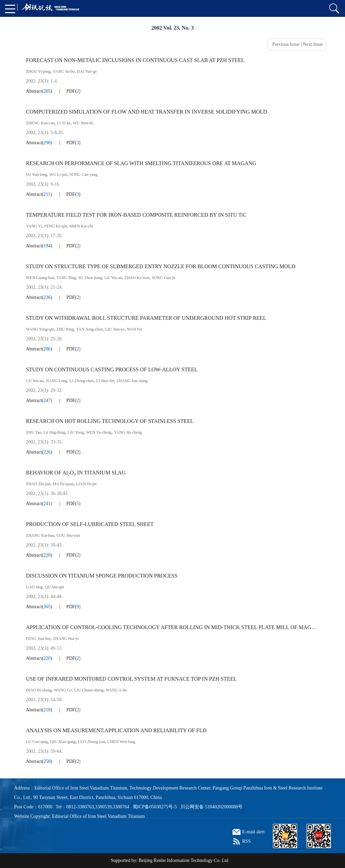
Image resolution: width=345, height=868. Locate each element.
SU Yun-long (37, 175)
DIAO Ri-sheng (39, 690)
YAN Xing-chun (89, 329)
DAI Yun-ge (87, 71)
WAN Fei (135, 329)
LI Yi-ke (64, 123)
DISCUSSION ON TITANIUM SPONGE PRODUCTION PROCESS (102, 576)
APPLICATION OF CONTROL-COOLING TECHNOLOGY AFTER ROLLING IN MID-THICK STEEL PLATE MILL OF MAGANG (172, 627)
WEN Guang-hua (40, 278)
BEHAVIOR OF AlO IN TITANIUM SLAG (76, 473)
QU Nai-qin (54, 587)
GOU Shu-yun (68, 535)
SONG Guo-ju (164, 278)
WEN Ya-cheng (99, 432)
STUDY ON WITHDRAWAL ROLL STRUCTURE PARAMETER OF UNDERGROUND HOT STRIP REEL (146, 318)
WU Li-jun (58, 175)
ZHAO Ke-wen (137, 278)
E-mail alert (253, 832)
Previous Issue (285, 44)
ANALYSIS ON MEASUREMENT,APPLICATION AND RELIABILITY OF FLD (116, 730)
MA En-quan (63, 484)
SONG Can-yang (84, 175)
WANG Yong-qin (40, 329)
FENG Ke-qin (56, 226)
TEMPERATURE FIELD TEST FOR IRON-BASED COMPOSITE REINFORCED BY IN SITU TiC (136, 215)
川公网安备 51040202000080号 (212, 807)
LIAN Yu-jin (86, 484)
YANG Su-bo (64, 71)
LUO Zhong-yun (91, 742)
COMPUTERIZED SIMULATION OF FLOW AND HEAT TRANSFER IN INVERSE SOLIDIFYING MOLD (147, 112)
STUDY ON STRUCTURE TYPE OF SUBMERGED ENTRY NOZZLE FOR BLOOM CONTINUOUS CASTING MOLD (161, 266)
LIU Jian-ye (115, 329)
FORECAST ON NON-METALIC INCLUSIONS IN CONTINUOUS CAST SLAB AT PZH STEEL (135, 60)
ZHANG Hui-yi (66, 639)
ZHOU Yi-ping (38, 71)
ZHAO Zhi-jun (38, 484)
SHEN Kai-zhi (81, 226)
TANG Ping (66, 278)
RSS (246, 841)
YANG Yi (34, 226)
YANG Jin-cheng (128, 432)
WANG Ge (63, 690)
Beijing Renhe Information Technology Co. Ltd (183, 860)
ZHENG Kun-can (40, 123)
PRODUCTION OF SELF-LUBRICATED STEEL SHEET (90, 524)
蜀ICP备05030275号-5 (155, 807)
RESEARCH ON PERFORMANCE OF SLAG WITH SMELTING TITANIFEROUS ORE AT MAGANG (141, 163)
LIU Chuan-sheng (89, 690)
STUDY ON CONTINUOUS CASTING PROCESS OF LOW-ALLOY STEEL (112, 369)
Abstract (34, 91)
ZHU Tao (34, 432)
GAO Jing (34, 587)
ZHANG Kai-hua (40, 535)
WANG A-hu (116, 690)
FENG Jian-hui (38, 639)
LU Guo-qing (37, 742)
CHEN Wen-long (121, 742)
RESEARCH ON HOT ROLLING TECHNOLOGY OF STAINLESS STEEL (110, 421)
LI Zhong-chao (82, 381)
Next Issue (313, 44)
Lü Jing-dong (54, 432)
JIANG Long (56, 381)
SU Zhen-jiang (90, 278)
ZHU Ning (65, 329)
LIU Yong (76, 432)
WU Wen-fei (83, 123)
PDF (71, 91)
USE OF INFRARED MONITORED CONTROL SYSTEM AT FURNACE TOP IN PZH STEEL (131, 679)
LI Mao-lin (105, 381)
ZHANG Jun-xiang (132, 381)
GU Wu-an (113, 278)
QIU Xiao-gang (63, 742)
